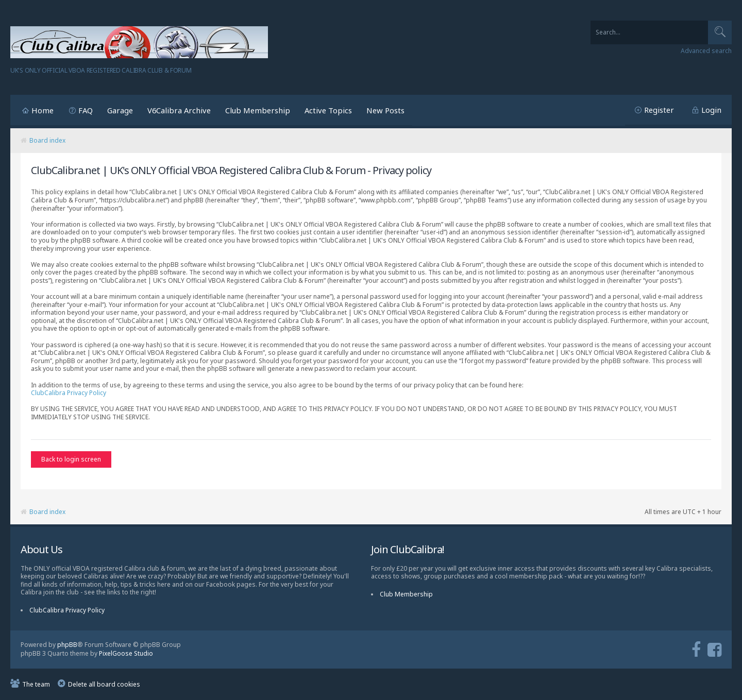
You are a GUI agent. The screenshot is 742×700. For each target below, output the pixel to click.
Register (659, 110)
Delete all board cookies (104, 685)
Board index (47, 140)
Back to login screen (71, 459)
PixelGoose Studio (126, 654)
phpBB (67, 646)
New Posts (385, 110)
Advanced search (706, 51)
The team (36, 685)
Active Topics (328, 110)
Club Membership (258, 110)
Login (711, 110)
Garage (120, 110)
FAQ (86, 110)
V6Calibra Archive (179, 110)
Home (43, 110)
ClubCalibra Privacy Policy (69, 393)
